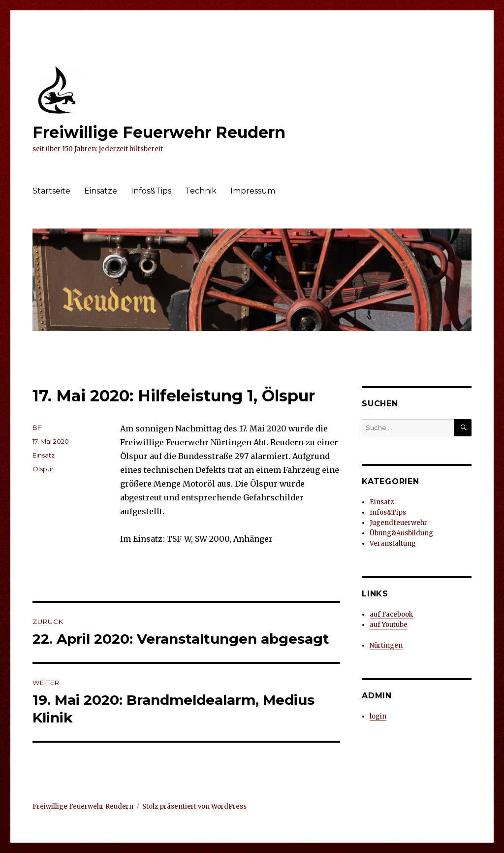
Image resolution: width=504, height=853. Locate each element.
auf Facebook (391, 614)
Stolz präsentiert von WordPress (194, 806)
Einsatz (44, 455)
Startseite (51, 191)
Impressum (253, 191)
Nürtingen (386, 645)
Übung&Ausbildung (401, 533)
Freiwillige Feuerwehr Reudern (159, 132)
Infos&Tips (151, 191)
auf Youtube (389, 625)
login (378, 716)
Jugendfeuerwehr (398, 523)
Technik (201, 191)
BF (37, 427)
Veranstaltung (393, 543)
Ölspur (43, 469)
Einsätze (101, 191)
